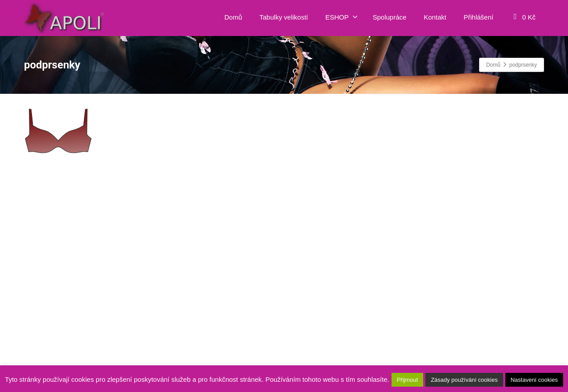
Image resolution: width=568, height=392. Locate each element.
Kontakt (435, 17)
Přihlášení (478, 17)
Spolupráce (390, 17)
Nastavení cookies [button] (534, 380)
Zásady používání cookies (464, 380)
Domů (233, 17)
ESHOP (342, 17)
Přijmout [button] (408, 380)
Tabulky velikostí (284, 17)
